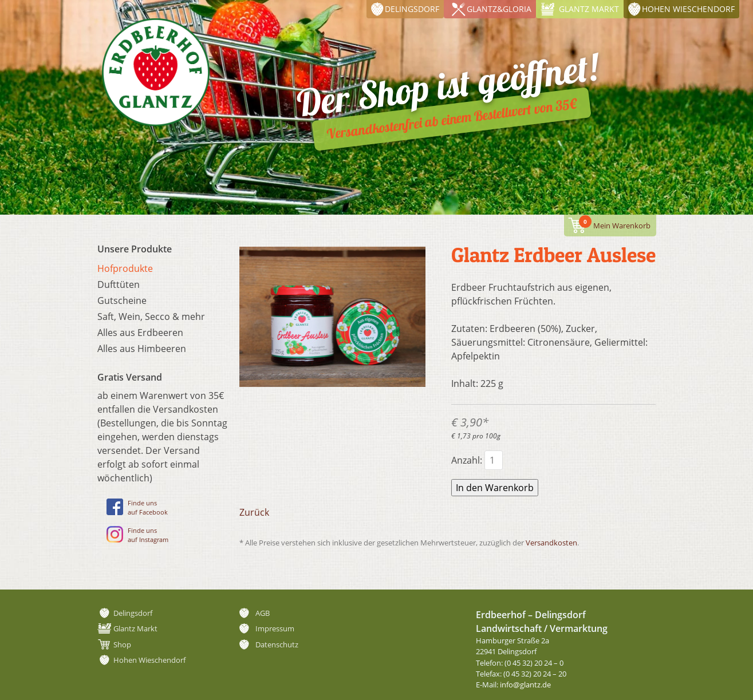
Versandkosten (551, 543)
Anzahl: (467, 460)
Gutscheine (122, 300)
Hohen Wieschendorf (688, 9)
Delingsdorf (412, 9)
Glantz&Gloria (499, 9)
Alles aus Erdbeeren (140, 333)
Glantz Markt (589, 9)
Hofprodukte (125, 268)
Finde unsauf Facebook (137, 507)
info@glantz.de (525, 685)
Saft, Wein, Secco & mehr (151, 317)
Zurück (254, 512)
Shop (122, 644)
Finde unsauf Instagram (137, 535)
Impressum (275, 628)
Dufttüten (119, 284)
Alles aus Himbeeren (142, 349)
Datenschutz (277, 644)
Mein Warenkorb (615, 223)
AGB (263, 613)
